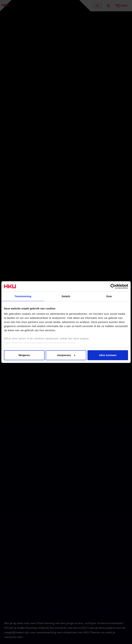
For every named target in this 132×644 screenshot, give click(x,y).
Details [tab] (66, 296)
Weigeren (24, 355)
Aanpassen (66, 355)
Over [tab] (109, 296)
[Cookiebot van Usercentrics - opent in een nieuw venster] (113, 286)
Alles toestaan (108, 355)
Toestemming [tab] (23, 296)
